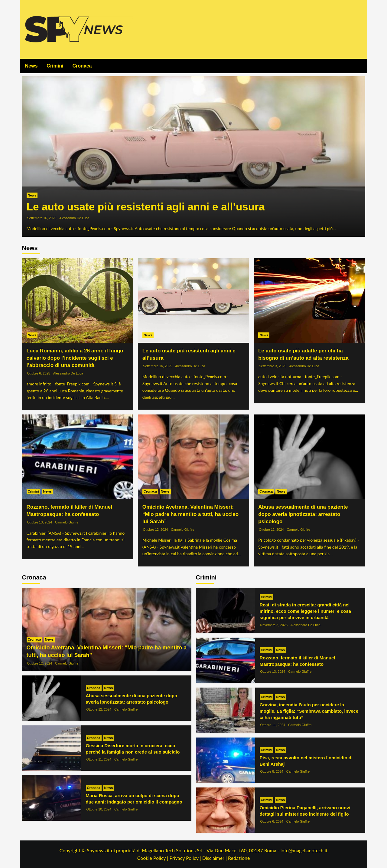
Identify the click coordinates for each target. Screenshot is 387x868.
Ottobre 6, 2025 (39, 373)
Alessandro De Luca (74, 218)
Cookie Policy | (153, 858)
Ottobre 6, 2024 (272, 821)
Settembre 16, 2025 (42, 218)
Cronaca (82, 66)
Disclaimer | (215, 858)
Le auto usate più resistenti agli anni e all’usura (146, 207)
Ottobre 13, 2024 (40, 522)
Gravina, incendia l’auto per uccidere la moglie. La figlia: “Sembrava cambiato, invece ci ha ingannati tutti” (309, 711)
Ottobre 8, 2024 (272, 771)
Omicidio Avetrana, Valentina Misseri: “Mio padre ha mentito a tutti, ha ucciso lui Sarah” (190, 514)
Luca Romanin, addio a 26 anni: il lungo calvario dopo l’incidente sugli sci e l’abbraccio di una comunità (75, 358)
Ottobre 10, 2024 (99, 809)
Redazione (239, 858)
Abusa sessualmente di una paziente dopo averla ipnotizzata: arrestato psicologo (303, 514)
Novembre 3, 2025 (274, 625)
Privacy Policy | (186, 858)
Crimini (55, 66)
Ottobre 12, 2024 (156, 530)
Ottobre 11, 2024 (99, 759)
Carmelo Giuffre (67, 522)
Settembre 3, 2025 (273, 366)
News (31, 66)
